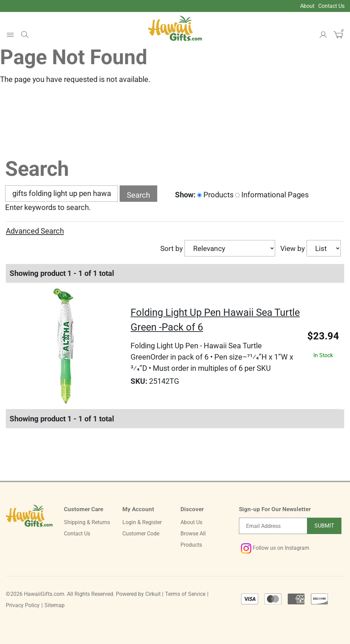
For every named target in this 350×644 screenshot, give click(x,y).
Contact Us (331, 6)
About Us (191, 522)
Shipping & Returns (87, 522)
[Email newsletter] (273, 526)
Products (215, 195)
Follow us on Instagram (275, 548)
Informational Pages (272, 195)
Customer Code (141, 534)
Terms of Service (185, 594)
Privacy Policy (23, 605)
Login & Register (142, 522)
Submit (324, 526)
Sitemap (55, 605)
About (307, 6)
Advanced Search (35, 231)
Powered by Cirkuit (138, 594)
